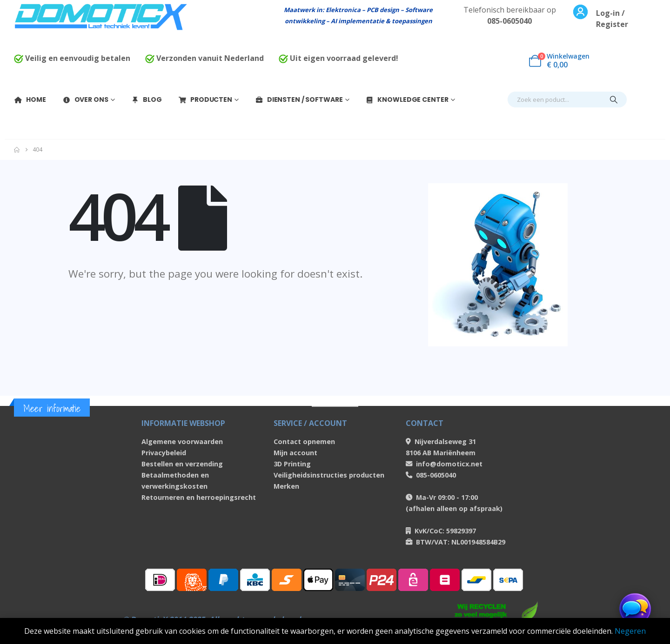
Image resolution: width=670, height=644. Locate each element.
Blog (146, 100)
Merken (286, 486)
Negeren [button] (630, 631)
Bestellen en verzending (182, 464)
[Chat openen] (635, 609)
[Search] (614, 100)
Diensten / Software (299, 100)
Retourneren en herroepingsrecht (199, 497)
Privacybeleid (164, 453)
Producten (205, 100)
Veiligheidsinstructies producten (329, 475)
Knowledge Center (407, 100)
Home (30, 100)
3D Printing (292, 464)
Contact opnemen (304, 442)
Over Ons (85, 100)
